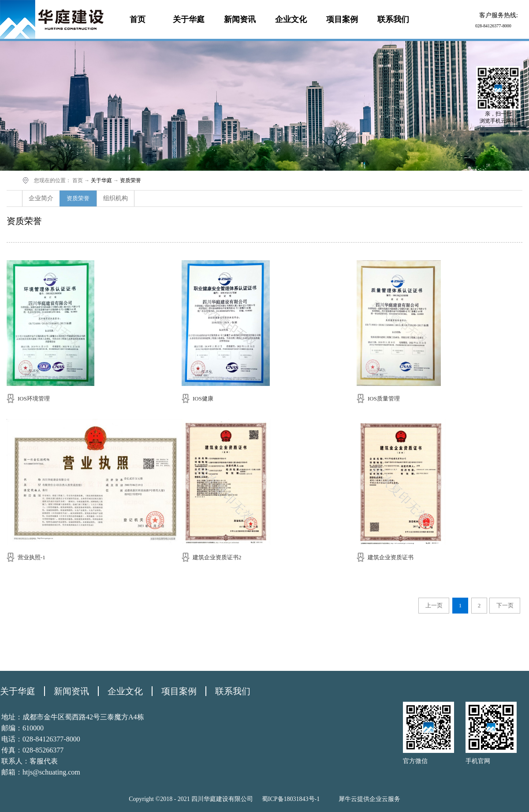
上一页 (434, 605)
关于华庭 (101, 180)
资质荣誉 (130, 180)
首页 (138, 19)
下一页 (505, 605)
